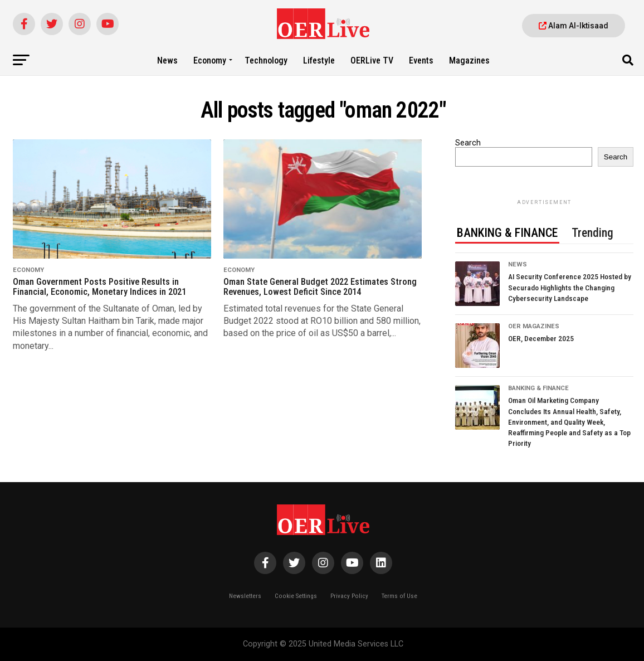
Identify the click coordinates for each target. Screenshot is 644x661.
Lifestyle (319, 60)
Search (468, 143)
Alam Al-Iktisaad (574, 26)
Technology (266, 60)
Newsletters (245, 596)
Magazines (469, 60)
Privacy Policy (349, 596)
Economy (210, 60)
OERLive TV (372, 60)
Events (421, 60)
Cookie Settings (296, 596)
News (167, 60)
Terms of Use (399, 596)
